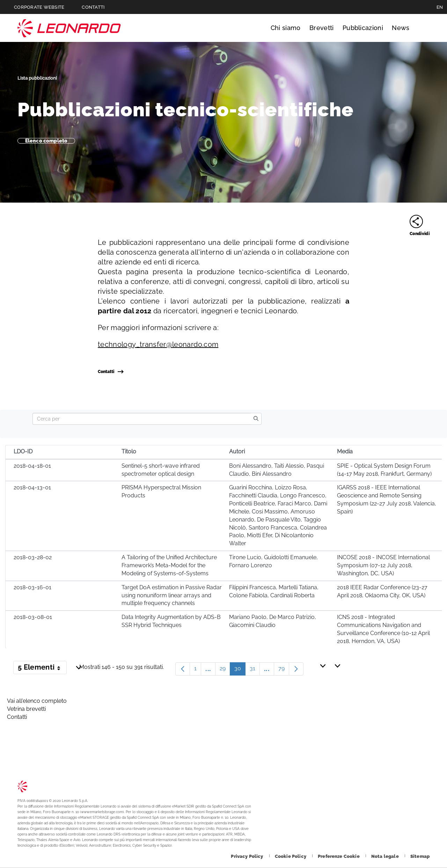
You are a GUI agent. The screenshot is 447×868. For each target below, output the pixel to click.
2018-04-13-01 (32, 487)
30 (240, 670)
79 (284, 670)
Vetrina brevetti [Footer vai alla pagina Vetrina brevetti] (26, 709)
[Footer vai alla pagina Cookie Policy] (291, 856)
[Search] (142, 419)
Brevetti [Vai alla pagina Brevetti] (322, 28)
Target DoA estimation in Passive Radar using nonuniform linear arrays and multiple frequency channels (172, 595)
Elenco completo (46, 141)
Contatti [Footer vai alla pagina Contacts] (17, 717)
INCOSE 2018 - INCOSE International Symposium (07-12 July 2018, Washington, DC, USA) (383, 565)
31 (255, 670)
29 (225, 670)
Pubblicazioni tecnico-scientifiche (186, 110)
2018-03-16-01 (32, 587)
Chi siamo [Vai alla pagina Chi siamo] (286, 28)
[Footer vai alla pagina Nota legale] (386, 856)
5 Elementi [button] (42, 669)
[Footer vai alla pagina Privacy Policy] (247, 856)
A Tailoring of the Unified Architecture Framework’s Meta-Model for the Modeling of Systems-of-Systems (169, 565)
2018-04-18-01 (32, 466)
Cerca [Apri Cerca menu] (423, 28)
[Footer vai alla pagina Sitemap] (420, 856)
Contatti (111, 372)
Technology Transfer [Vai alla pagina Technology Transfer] (69, 28)
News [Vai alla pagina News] (401, 28)
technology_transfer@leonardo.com (158, 344)
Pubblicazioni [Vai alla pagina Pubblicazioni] (363, 28)
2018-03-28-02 (33, 557)
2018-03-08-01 (33, 617)
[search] (256, 419)
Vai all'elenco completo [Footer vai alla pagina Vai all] (37, 701)
